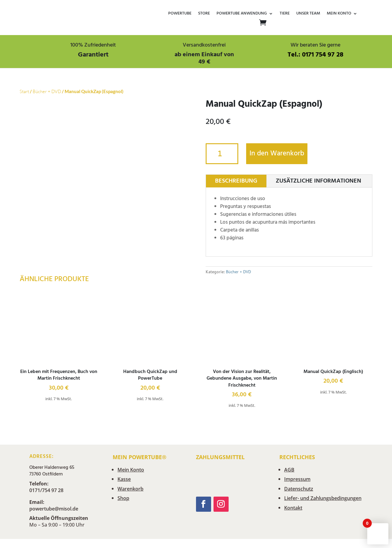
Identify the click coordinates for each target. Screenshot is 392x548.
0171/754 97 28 (46, 490)
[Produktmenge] (222, 154)
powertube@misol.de (54, 509)
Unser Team (308, 14)
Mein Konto (339, 14)
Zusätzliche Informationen (318, 181)
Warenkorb (130, 489)
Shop (123, 498)
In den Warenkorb (277, 154)
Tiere (285, 14)
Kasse (124, 479)
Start (24, 91)
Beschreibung (236, 181)
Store (204, 14)
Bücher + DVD (47, 91)
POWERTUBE (180, 14)
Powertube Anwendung (242, 14)
